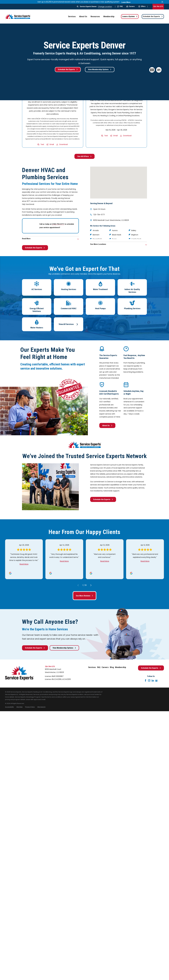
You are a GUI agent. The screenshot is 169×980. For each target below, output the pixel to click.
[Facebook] (145, 680)
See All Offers (84, 156)
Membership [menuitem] (109, 16)
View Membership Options (100, 69)
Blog (112, 667)
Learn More (126, 2)
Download (64, 144)
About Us (107, 425)
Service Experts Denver (88, 6)
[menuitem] (9, 707)
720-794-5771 (158, 6)
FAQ (120, 6)
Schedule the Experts (153, 16)
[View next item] (91, 585)
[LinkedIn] (153, 680)
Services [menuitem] (72, 16)
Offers (142, 6)
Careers (131, 6)
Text (42, 144)
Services (92, 667)
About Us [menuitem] (83, 16)
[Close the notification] (162, 2)
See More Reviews (84, 596)
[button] (159, 70)
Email (52, 144)
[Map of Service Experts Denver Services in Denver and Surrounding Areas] (119, 183)
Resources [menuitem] (95, 16)
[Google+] (156, 680)
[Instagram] (149, 680)
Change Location (105, 7)
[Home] (18, 16)
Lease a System (130, 16)
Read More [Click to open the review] (24, 564)
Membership (121, 667)
